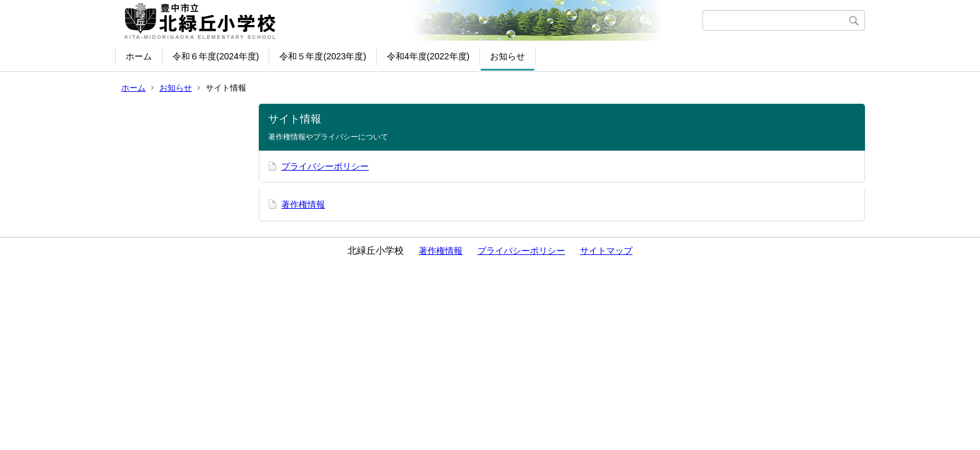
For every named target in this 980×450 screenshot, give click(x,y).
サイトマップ (606, 251)
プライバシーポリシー (325, 166)
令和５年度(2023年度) (322, 56)
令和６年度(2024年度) (216, 56)
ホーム (139, 56)
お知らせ (507, 56)
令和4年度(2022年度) (428, 56)
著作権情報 (303, 204)
